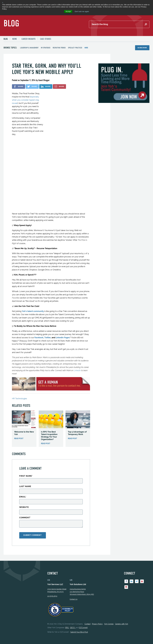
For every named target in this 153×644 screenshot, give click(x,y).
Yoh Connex (109, 618)
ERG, (67, 622)
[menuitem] (7, 39)
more (86, 48)
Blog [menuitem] (6, 39)
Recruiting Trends (59, 48)
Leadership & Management (29, 48)
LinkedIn (77, 364)
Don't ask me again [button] (82, 11)
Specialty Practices (75, 48)
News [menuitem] (15, 39)
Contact (87, 618)
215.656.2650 (52, 590)
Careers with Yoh (122, 618)
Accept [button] (68, 11)
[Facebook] (126, 575)
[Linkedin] (132, 575)
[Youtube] (142, 575)
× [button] (3, 3)
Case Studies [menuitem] (46, 39)
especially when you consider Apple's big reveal (25, 100)
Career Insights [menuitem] (29, 39)
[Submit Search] (146, 24)
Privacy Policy (97, 618)
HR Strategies (46, 48)
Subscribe (142, 48)
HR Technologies (19, 392)
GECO (73, 622)
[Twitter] (137, 575)
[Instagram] (126, 581)
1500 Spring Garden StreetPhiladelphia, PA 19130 (57, 584)
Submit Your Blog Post (79, 626)
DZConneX (83, 622)
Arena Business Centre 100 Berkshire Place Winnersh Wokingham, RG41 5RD (82, 586)
